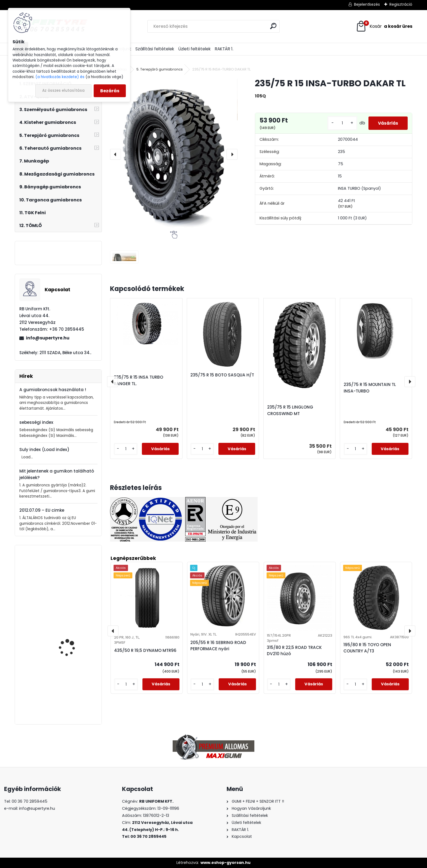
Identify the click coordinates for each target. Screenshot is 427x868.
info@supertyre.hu (48, 338)
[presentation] (115, 154)
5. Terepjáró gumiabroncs (160, 69)
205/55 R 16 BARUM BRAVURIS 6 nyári (68, 625)
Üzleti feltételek (194, 49)
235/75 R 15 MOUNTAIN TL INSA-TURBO (370, 388)
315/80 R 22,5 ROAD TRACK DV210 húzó (294, 651)
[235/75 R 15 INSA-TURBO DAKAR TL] (174, 154)
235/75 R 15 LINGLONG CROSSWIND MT (290, 410)
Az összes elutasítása (63, 91)
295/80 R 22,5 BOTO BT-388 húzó (73, 579)
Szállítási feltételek (155, 49)
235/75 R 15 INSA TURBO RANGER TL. (138, 380)
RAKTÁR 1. (224, 49)
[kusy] (338, 123)
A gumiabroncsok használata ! (53, 390)
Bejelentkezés (367, 4)
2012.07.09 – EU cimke (42, 510)
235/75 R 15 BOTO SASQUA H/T (222, 375)
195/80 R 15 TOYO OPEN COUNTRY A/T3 (367, 648)
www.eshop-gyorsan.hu (225, 863)
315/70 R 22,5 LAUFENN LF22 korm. (72, 698)
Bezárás (110, 91)
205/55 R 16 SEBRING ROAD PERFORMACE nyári (218, 646)
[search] (273, 26)
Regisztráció (401, 4)
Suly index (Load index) (44, 450)
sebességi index (36, 422)
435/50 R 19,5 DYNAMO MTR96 (145, 650)
